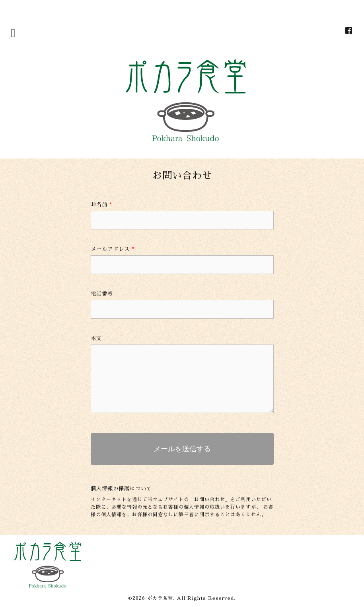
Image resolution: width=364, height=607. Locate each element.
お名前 (101, 205)
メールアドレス (113, 249)
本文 (96, 338)
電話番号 (102, 294)
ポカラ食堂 (160, 598)
